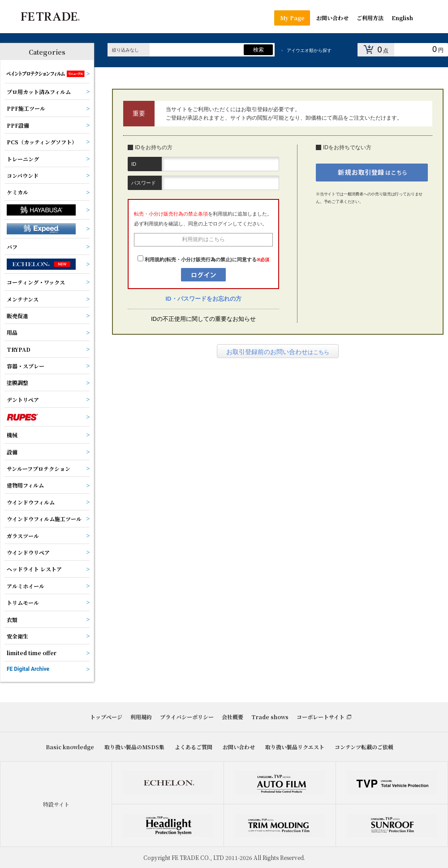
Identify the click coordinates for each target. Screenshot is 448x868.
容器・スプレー (26, 366)
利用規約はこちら (203, 239)
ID (134, 164)
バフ (12, 247)
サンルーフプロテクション (39, 469)
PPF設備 (18, 125)
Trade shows (270, 717)
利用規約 (141, 717)
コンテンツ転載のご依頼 (364, 747)
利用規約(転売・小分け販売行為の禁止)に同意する (200, 259)
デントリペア (23, 399)
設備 (12, 452)
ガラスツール (23, 536)
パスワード (144, 183)
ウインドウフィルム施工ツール (44, 519)
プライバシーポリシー (187, 717)
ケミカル (17, 192)
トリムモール (23, 602)
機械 (12, 435)
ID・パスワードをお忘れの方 (204, 299)
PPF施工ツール (26, 108)
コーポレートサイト (321, 717)
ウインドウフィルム (31, 502)
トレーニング (23, 159)
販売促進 (17, 316)
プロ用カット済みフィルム (39, 92)
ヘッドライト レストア (34, 569)
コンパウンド (23, 175)
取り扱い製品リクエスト (295, 747)
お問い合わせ (239, 747)
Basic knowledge (70, 747)
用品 (12, 332)
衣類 (12, 620)
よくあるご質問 (194, 747)
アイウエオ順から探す (309, 50)
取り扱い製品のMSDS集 (134, 747)
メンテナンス (23, 299)
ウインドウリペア (28, 552)
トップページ (106, 717)
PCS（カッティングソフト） (42, 142)
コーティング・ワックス (36, 282)
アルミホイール (26, 586)
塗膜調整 (17, 382)
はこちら (278, 352)
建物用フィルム (25, 485)
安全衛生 (17, 636)
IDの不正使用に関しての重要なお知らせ (203, 319)
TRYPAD (19, 349)
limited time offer (32, 653)
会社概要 (233, 717)
